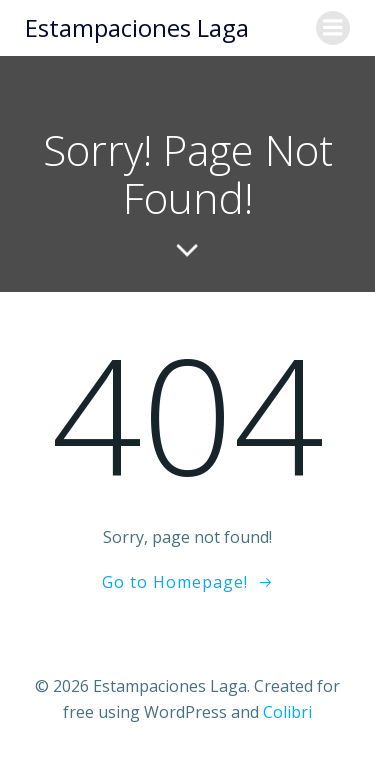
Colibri (287, 712)
